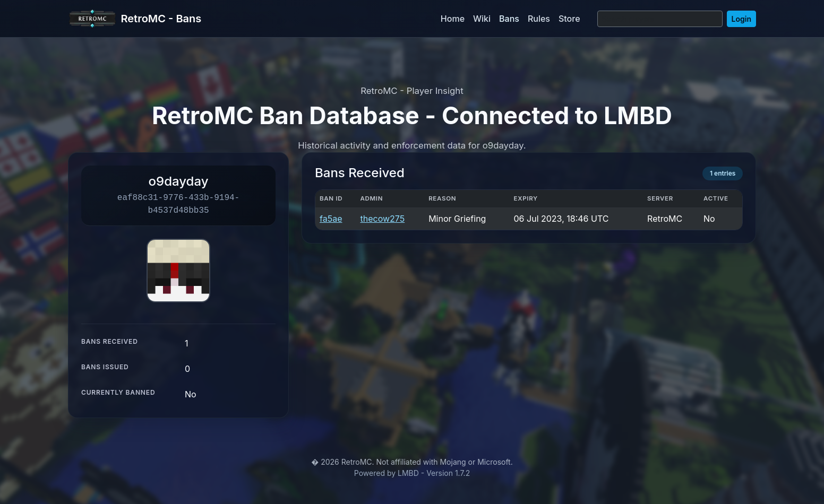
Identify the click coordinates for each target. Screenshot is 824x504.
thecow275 (382, 219)
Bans (509, 19)
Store (569, 19)
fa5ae (331, 219)
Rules (539, 19)
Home (453, 19)
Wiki (482, 19)
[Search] (660, 19)
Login (741, 19)
